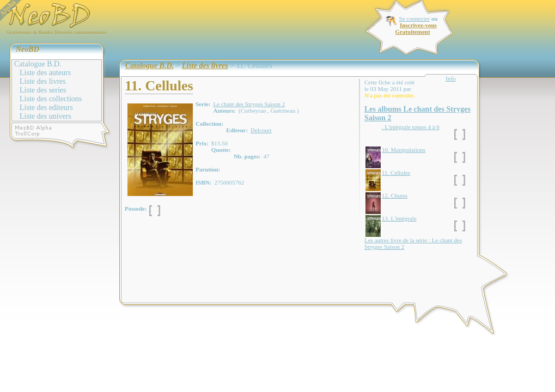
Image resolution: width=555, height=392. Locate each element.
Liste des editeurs (46, 108)
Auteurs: (224, 111)
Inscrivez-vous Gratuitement (416, 28)
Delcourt (261, 130)
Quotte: (221, 150)
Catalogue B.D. (38, 64)
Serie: (203, 104)
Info (450, 78)
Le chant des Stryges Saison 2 (249, 104)
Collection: (209, 124)
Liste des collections (51, 99)
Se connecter (415, 19)
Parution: (208, 169)
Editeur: (237, 130)
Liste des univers (45, 116)
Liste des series (43, 90)
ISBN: (203, 182)
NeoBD (28, 49)
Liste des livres (43, 81)
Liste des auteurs (45, 73)
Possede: (136, 209)
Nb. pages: (247, 156)
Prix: (202, 143)
